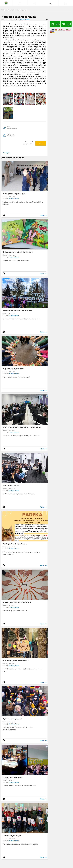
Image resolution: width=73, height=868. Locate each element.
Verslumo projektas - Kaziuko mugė (15, 661)
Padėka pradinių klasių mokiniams (15, 544)
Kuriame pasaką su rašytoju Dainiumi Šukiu (18, 252)
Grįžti (8, 153)
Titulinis (4, 10)
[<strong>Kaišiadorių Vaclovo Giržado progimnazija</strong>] (6, 3)
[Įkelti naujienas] (20, 3)
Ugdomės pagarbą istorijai (12, 719)
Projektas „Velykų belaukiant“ (13, 369)
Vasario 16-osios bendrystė (13, 777)
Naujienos (11, 10)
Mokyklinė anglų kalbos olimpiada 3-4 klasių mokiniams (22, 427)
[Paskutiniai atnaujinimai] (35, 3)
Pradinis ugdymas (22, 10)
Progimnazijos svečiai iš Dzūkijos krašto (17, 310)
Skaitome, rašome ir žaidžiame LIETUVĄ (17, 602)
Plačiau (42, 215)
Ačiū (41, 143)
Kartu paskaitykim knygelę (12, 836)
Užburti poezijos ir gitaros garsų (14, 194)
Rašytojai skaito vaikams (12, 486)
